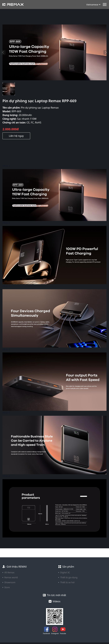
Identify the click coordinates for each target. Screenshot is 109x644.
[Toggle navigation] (105, 4)
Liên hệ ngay (16, 136)
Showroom (10, 582)
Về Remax (9, 572)
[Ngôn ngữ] (93, 5)
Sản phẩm (68, 567)
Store (7, 587)
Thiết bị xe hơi (67, 582)
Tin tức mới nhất (57, 595)
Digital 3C (65, 572)
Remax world (11, 577)
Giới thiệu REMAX (17, 567)
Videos (57, 601)
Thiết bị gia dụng (69, 577)
